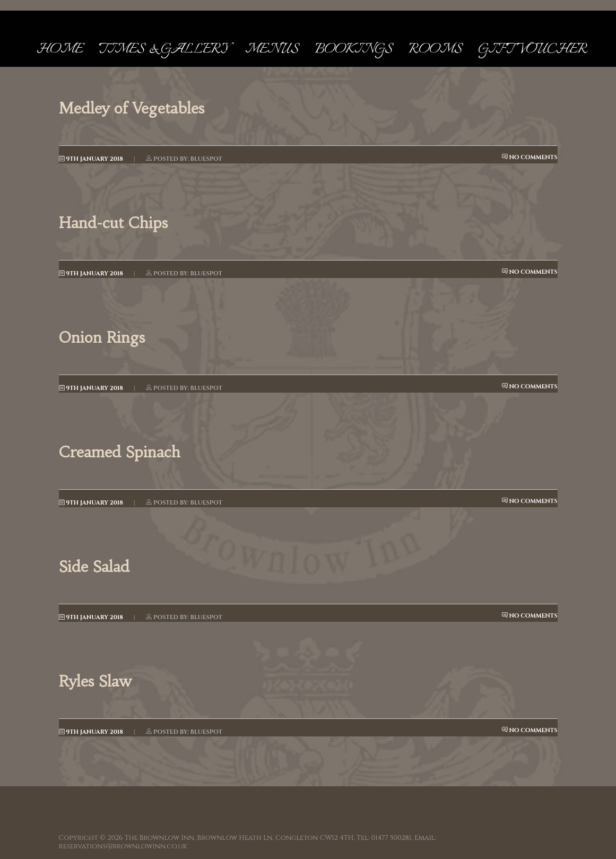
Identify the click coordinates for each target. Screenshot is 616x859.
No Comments (530, 157)
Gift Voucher (533, 49)
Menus (272, 49)
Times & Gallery (164, 49)
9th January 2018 (91, 159)
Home (60, 49)
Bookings (354, 49)
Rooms (435, 49)
